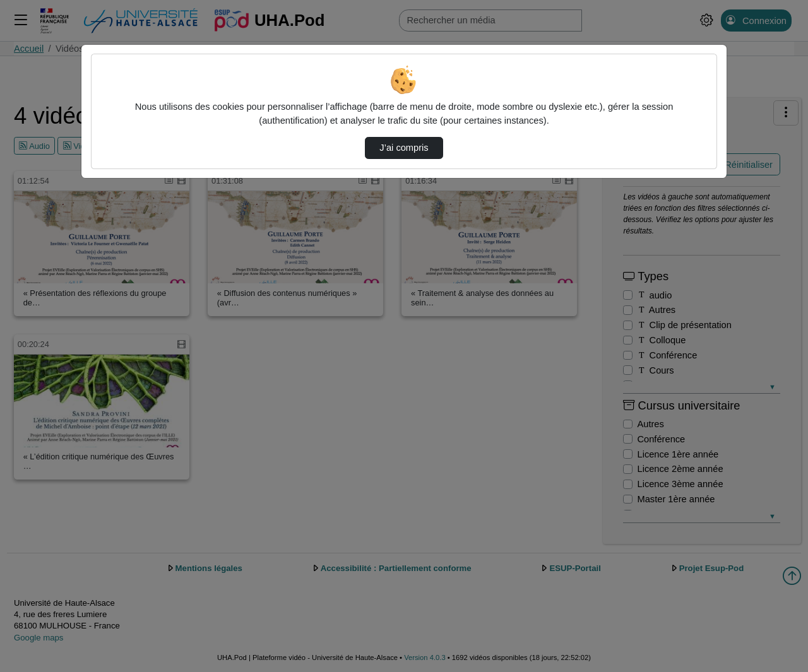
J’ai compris (404, 148)
